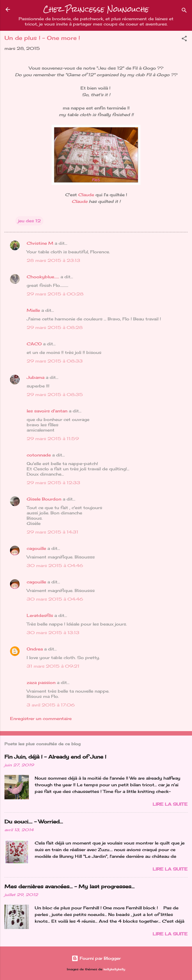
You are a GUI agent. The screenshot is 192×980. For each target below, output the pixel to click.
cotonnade (39, 455)
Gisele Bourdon (44, 499)
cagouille (36, 548)
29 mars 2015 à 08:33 (55, 361)
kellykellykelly (114, 969)
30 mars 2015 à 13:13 (53, 633)
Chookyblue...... (43, 277)
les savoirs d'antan (47, 411)
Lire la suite (170, 804)
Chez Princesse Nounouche (96, 9)
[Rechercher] (184, 11)
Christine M (40, 243)
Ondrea (35, 649)
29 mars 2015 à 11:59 (53, 439)
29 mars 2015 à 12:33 (53, 483)
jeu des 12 (29, 221)
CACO (34, 344)
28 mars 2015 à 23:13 (53, 260)
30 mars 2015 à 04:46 (55, 566)
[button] (184, 39)
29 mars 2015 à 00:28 (55, 294)
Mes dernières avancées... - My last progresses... (70, 886)
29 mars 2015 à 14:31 (52, 532)
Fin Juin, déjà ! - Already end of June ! (55, 757)
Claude (86, 195)
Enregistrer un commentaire (41, 719)
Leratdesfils (40, 615)
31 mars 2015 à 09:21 (53, 666)
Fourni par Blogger (96, 958)
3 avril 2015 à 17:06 (51, 705)
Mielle (33, 310)
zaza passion (41, 682)
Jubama (36, 377)
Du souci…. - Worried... (34, 821)
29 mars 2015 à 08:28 (55, 327)
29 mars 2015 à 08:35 (55, 395)
